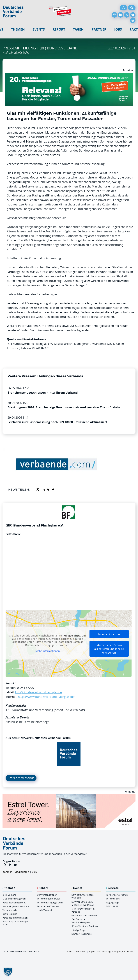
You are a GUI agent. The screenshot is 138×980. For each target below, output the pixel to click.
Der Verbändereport (47, 895)
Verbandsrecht (10, 910)
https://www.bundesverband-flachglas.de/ (46, 697)
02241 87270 (26, 688)
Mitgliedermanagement (14, 899)
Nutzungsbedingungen (113, 951)
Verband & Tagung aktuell (50, 903)
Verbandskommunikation (15, 918)
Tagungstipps (113, 903)
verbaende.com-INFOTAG (84, 915)
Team (130, 951)
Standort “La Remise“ (82, 934)
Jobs (118, 29)
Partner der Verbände (117, 895)
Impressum (94, 951)
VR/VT (35, 872)
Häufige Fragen (79, 930)
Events (39, 29)
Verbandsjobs (113, 899)
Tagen (78, 29)
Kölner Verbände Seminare (85, 926)
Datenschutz (80, 951)
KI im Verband (9, 895)
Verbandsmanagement (14, 903)
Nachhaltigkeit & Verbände (16, 906)
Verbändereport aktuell (49, 899)
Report (59, 29)
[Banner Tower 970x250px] (69, 796)
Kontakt (7, 872)
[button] (8, 972)
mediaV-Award (44, 910)
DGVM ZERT (112, 906)
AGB (69, 951)
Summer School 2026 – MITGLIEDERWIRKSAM (83, 903)
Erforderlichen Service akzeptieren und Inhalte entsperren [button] (109, 649)
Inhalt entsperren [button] (109, 634)
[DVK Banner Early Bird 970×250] (69, 75)
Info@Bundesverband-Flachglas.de (38, 692)
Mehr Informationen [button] (48, 651)
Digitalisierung (10, 914)
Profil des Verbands (21, 778)
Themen (18, 29)
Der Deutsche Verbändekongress (81, 921)
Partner (99, 29)
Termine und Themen (48, 906)
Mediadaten (22, 872)
